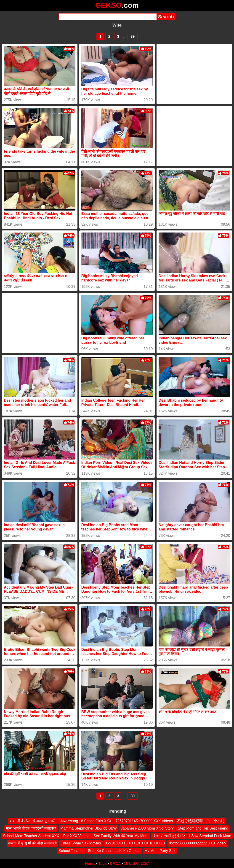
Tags (103, 864)
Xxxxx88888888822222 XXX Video (197, 843)
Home (90, 864)
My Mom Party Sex (160, 851)
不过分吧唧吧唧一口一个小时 (201, 821)
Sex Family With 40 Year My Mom (121, 836)
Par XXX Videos (76, 836)
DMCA (115, 864)
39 (133, 37)
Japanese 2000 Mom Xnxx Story (147, 829)
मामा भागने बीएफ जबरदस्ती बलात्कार (31, 829)
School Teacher (71, 851)
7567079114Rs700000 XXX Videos (144, 821)
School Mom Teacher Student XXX (31, 836)
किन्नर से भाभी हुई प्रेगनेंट (169, 836)
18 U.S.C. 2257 (136, 864)
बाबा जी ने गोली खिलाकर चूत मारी (32, 821)
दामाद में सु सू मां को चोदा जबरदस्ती (32, 843)
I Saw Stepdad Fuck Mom (210, 836)
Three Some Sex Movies (81, 843)
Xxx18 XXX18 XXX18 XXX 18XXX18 (135, 843)
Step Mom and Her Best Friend (203, 829)
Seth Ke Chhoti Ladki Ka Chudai (114, 851)
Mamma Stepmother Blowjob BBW (88, 829)
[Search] (108, 17)
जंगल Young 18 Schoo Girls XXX (85, 821)
